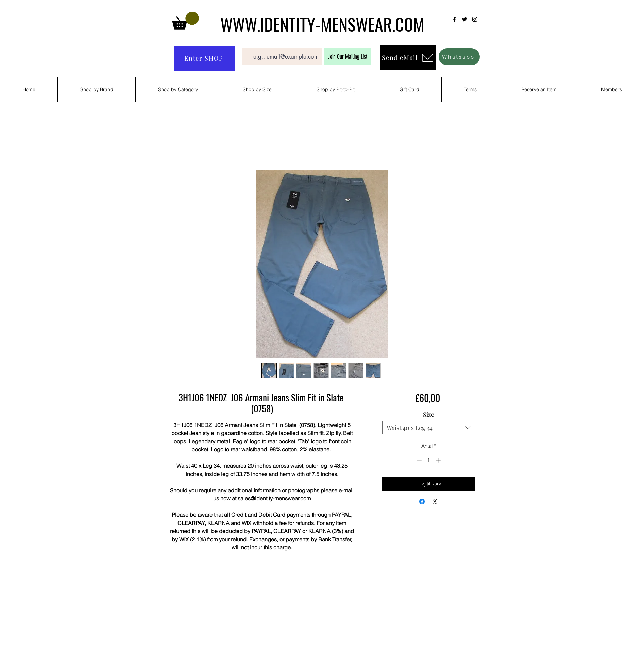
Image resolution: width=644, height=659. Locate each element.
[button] (185, 21)
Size (429, 414)
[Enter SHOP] (205, 58)
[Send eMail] (408, 58)
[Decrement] (418, 460)
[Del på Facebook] (422, 501)
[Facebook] (454, 19)
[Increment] (439, 460)
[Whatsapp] (459, 57)
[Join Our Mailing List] (348, 57)
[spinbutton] (429, 460)
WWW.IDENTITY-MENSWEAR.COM (322, 24)
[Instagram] (475, 19)
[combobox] (429, 428)
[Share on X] (435, 501)
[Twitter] (464, 19)
